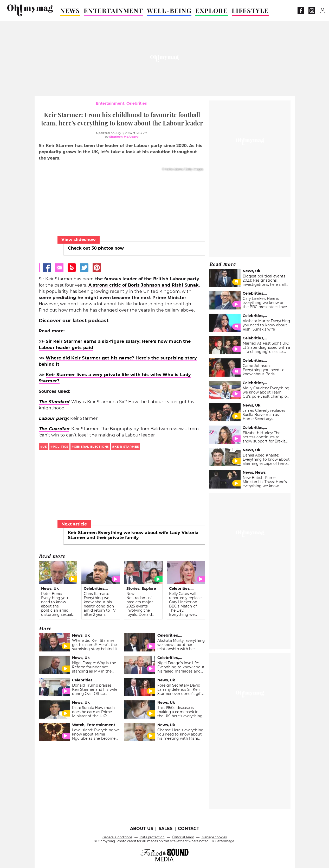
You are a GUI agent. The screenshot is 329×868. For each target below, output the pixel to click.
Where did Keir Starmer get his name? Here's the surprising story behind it (95, 645)
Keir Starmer (127, 447)
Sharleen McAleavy (124, 137)
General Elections (91, 447)
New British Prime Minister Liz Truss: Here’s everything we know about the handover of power (265, 486)
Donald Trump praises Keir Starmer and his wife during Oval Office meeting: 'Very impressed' (95, 692)
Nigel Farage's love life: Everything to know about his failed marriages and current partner (181, 669)
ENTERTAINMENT (113, 10)
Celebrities (137, 103)
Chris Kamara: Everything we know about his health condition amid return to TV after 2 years (100, 604)
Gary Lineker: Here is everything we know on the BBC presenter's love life (265, 305)
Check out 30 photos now (96, 248)
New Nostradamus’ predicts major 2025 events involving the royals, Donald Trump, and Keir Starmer (141, 608)
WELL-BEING (169, 10)
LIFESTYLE (250, 10)
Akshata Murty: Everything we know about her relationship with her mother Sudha (181, 647)
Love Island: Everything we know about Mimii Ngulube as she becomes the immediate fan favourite (96, 738)
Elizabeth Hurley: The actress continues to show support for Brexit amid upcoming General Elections (265, 441)
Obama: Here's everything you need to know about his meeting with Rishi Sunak (180, 736)
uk (45, 447)
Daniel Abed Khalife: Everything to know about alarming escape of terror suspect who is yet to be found (266, 464)
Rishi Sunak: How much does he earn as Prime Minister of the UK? (93, 712)
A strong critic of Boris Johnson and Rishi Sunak (144, 285)
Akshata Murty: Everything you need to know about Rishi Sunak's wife (266, 325)
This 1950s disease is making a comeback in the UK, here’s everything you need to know (180, 714)
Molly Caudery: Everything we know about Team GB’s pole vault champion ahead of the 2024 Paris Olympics (266, 396)
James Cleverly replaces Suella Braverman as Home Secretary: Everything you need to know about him (264, 419)
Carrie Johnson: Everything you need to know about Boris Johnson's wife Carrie (264, 372)
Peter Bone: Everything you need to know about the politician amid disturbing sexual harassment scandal (57, 608)
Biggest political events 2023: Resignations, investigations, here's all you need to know (264, 282)
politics (61, 447)
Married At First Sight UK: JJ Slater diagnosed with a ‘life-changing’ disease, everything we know (266, 350)
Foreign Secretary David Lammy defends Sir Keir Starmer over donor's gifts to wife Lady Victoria (181, 692)
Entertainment (110, 103)
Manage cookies (214, 837)
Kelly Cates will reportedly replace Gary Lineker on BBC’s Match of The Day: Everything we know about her (185, 606)
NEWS (70, 10)
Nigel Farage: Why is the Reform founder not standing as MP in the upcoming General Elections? (94, 671)
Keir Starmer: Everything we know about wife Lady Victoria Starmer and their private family (133, 535)
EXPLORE (211, 10)
